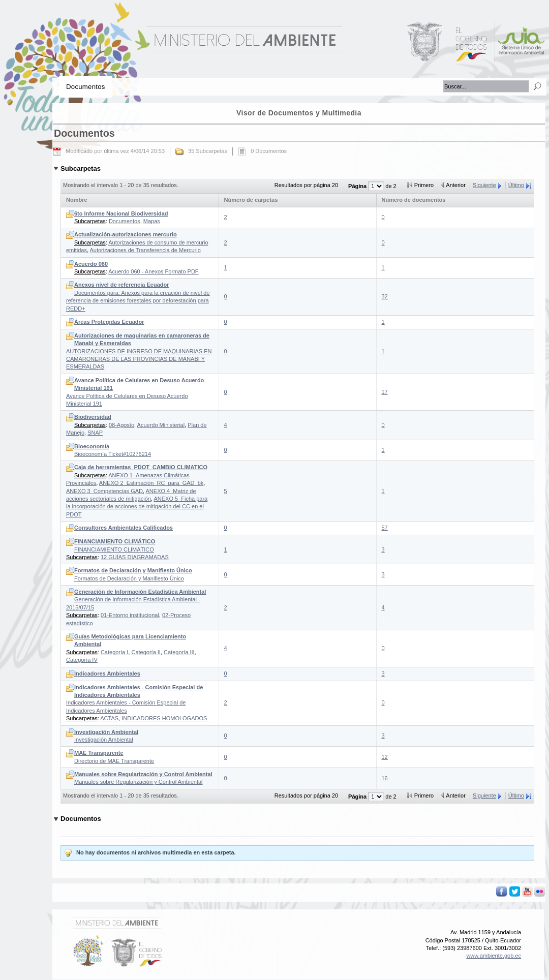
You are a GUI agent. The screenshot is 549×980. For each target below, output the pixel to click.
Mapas (152, 221)
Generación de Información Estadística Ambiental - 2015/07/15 (136, 600)
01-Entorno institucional (130, 615)
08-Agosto (121, 425)
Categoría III (179, 652)
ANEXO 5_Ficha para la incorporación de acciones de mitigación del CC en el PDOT (137, 507)
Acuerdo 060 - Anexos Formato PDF (153, 271)
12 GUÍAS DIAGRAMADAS (135, 557)
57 (385, 528)
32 (385, 296)
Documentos (125, 221)
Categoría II (146, 652)
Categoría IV (82, 660)
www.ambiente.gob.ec (494, 956)
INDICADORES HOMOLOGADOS (164, 718)
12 (385, 757)
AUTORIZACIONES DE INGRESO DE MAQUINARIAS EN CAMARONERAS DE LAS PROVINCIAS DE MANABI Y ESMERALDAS (139, 351)
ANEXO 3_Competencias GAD (104, 491)
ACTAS (109, 718)
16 (385, 778)
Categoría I (114, 652)
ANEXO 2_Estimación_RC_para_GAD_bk (151, 483)
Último (516, 185)
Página (358, 186)
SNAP (95, 433)
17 (385, 392)
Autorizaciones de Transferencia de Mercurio (145, 250)
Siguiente (484, 185)
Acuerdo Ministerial (161, 425)
